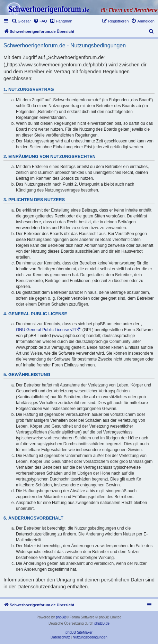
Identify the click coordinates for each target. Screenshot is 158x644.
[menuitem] (21, 21)
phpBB (61, 617)
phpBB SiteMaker (79, 632)
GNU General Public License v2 (45, 330)
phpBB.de (102, 623)
